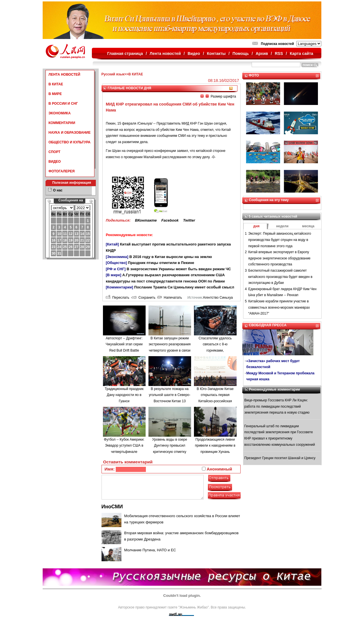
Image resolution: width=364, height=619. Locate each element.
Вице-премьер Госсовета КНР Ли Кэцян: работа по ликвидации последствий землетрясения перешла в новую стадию (277, 406)
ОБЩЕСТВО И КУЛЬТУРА (70, 142)
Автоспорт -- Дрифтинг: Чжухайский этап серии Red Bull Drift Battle (124, 344)
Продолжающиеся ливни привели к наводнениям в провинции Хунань (215, 446)
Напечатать (170, 298)
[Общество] (116, 263)
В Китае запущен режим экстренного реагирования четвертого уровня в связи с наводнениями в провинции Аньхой (170, 350)
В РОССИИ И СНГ (63, 104)
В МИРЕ (55, 94)
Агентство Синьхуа (218, 298)
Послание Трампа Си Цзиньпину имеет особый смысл (184, 287)
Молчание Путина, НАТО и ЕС (150, 550)
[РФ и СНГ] (116, 269)
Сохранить (143, 298)
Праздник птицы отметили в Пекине (161, 263)
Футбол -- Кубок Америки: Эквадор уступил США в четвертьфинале (124, 446)
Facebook (170, 220)
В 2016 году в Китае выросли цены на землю (171, 257)
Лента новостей (165, 53)
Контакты (216, 53)
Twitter (189, 220)
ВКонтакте (146, 220)
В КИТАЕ (56, 84)
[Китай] (112, 244)
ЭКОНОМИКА (60, 113)
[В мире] (113, 275)
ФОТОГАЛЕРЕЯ (62, 171)
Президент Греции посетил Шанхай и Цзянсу (280, 458)
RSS (279, 53)
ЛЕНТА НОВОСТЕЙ (65, 75)
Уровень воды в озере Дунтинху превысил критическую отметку (170, 446)
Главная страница (125, 53)
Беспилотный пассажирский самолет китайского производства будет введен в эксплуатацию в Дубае (280, 277)
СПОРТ (55, 152)
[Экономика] (117, 257)
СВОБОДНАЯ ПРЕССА (268, 325)
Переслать (117, 298)
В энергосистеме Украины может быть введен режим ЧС (179, 269)
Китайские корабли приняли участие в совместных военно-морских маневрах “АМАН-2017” (279, 307)
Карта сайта (301, 53)
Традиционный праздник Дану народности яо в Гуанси (124, 395)
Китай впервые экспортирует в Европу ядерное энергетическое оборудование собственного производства (279, 258)
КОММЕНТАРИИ (62, 123)
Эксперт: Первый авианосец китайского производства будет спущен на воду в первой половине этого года (280, 240)
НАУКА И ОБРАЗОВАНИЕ (70, 133)
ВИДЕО (55, 162)
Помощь (241, 53)
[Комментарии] (119, 287)
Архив (262, 53)
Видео (194, 53)
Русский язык (113, 74)
